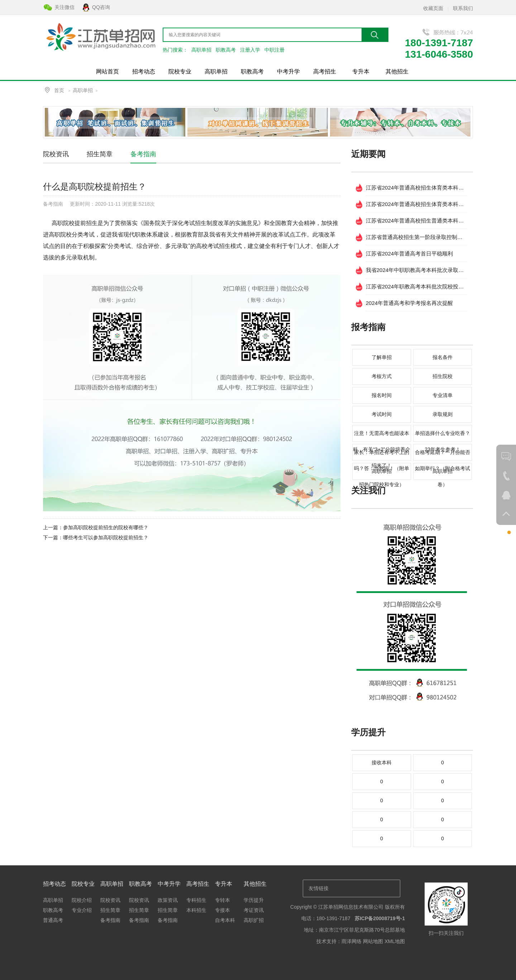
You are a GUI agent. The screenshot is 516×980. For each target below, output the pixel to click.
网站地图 (373, 941)
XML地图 (395, 941)
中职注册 (274, 50)
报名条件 (443, 357)
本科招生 (196, 910)
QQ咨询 (101, 7)
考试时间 (382, 414)
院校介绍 (82, 900)
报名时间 (382, 395)
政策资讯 (168, 900)
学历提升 (254, 900)
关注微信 (64, 7)
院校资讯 (56, 154)
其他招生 (397, 71)
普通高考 (53, 920)
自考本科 (225, 920)
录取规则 (443, 414)
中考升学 (288, 71)
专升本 (361, 71)
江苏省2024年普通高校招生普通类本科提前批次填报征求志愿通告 (417, 221)
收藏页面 (433, 8)
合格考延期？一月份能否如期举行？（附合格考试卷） (443, 455)
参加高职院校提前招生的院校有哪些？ (106, 527)
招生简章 (100, 154)
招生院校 (443, 376)
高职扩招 (254, 920)
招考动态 (144, 71)
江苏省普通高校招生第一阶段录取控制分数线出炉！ (417, 237)
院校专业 (180, 71)
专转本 (223, 900)
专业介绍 (82, 910)
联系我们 (463, 8)
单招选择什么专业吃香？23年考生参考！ (443, 436)
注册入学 (250, 50)
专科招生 (196, 900)
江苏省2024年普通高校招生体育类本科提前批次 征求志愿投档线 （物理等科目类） (417, 188)
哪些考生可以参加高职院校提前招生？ (106, 537)
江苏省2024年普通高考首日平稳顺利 (409, 254)
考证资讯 (254, 910)
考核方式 (382, 376)
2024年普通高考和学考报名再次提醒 (409, 303)
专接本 (223, 910)
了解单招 (382, 357)
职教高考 (226, 50)
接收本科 (382, 763)
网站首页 (107, 71)
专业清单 (443, 395)
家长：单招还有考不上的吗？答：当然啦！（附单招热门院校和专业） (382, 455)
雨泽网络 (352, 941)
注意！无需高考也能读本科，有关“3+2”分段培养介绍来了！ (381, 436)
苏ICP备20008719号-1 (380, 918)
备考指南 (143, 154)
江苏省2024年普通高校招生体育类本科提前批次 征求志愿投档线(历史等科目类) (417, 204)
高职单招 (201, 50)
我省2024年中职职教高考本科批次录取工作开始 (417, 270)
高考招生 (325, 71)
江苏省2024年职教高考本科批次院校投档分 (417, 286)
